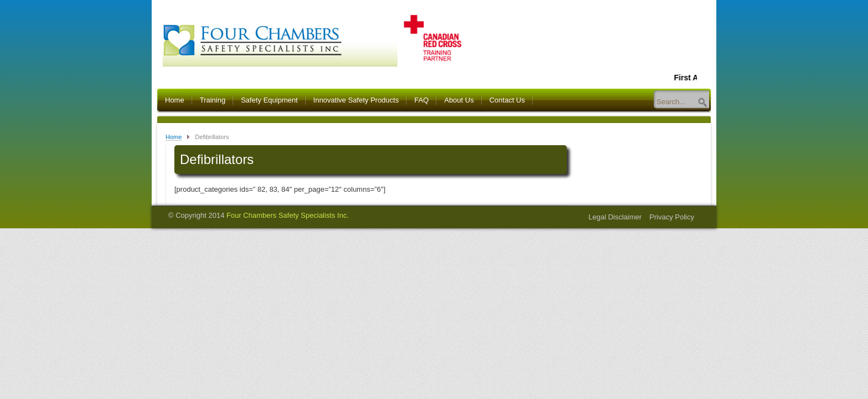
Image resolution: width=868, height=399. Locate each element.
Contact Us (507, 100)
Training (213, 100)
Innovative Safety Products (356, 100)
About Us (459, 100)
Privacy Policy (672, 217)
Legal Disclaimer (615, 217)
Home (175, 100)
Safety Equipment (269, 100)
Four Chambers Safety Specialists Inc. (288, 215)
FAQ (421, 100)
